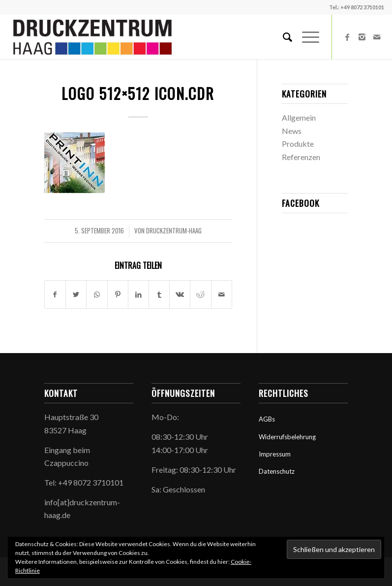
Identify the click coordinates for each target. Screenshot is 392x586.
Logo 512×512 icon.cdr (138, 93)
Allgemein (299, 117)
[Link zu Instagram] (362, 37)
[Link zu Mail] (377, 37)
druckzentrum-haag (174, 231)
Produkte (298, 144)
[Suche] (283, 37)
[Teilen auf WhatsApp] (97, 294)
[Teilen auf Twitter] (76, 294)
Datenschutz (277, 471)
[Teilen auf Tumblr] (159, 294)
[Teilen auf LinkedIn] (138, 294)
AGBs (267, 419)
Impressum (275, 454)
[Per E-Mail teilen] (222, 294)
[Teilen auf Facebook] (55, 294)
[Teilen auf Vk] (180, 294)
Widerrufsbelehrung (287, 437)
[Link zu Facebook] (347, 37)
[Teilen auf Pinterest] (118, 294)
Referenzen (301, 157)
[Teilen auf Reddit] (200, 294)
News (292, 131)
